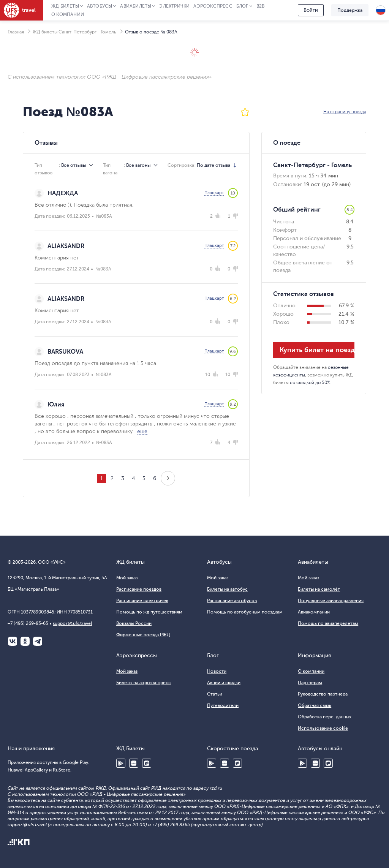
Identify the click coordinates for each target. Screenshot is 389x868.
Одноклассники (25, 641)
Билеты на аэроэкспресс (144, 683)
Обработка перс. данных (325, 717)
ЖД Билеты (65, 6)
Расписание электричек (142, 601)
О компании (68, 14)
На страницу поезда (345, 112)
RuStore (147, 763)
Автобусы (100, 6)
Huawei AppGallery (134, 763)
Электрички (174, 6)
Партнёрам (310, 683)
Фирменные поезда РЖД (143, 635)
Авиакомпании (314, 612)
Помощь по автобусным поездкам (245, 612)
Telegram (38, 641)
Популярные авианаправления (331, 601)
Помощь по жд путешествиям (149, 612)
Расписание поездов (139, 589)
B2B (261, 6)
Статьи (215, 694)
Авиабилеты (136, 6)
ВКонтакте (13, 641)
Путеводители (223, 705)
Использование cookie (323, 728)
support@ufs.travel (72, 623)
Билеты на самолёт (319, 589)
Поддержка (350, 10)
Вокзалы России (134, 623)
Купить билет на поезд (317, 350)
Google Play (121, 763)
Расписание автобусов (232, 601)
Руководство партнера (323, 694)
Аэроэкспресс (213, 6)
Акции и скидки (224, 683)
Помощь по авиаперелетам (328, 623)
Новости (217, 671)
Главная (16, 32)
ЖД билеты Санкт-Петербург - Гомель (74, 32)
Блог (242, 6)
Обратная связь (315, 705)
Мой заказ (127, 578)
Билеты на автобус (227, 589)
